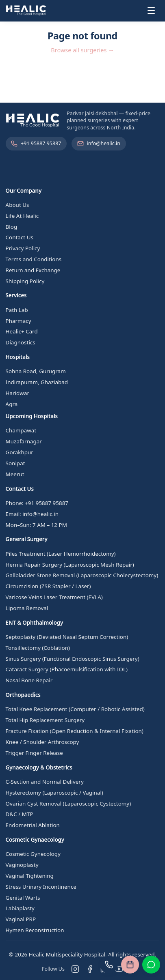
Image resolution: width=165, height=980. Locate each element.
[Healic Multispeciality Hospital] (26, 11)
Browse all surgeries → (82, 50)
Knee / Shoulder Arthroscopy (42, 742)
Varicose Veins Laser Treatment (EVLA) (54, 597)
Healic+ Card (22, 331)
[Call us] (109, 965)
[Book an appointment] (130, 965)
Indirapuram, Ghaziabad (37, 382)
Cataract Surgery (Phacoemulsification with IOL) (67, 669)
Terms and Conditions (34, 259)
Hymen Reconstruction (35, 930)
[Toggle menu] (151, 11)
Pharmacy (18, 321)
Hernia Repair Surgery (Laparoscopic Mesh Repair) (70, 565)
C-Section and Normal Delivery (45, 782)
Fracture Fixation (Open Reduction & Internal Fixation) (75, 731)
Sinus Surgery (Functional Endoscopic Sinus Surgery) (73, 659)
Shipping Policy (25, 281)
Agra (12, 404)
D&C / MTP (20, 814)
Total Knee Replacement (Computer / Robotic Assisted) (75, 709)
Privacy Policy (23, 248)
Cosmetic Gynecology (33, 854)
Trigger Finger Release (34, 753)
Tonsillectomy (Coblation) (38, 648)
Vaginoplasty (22, 865)
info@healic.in (99, 143)
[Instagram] (75, 969)
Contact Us (20, 237)
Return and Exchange (33, 270)
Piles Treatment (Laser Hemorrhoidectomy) (61, 554)
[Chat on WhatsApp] (151, 965)
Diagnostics (21, 342)
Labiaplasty (20, 908)
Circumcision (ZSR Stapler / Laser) (48, 586)
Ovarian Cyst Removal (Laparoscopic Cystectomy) (68, 804)
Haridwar (17, 393)
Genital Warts (23, 898)
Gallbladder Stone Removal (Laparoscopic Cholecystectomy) (82, 575)
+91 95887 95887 (36, 143)
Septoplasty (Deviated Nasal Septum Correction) (67, 637)
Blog (12, 227)
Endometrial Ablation (33, 825)
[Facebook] (90, 969)
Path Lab (17, 310)
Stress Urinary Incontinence (41, 887)
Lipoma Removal (27, 608)
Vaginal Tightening (30, 876)
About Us (17, 205)
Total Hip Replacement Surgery (45, 720)
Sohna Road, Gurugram (36, 371)
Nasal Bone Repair (29, 680)
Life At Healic (22, 216)
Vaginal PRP (21, 919)
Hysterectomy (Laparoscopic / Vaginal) (54, 793)
